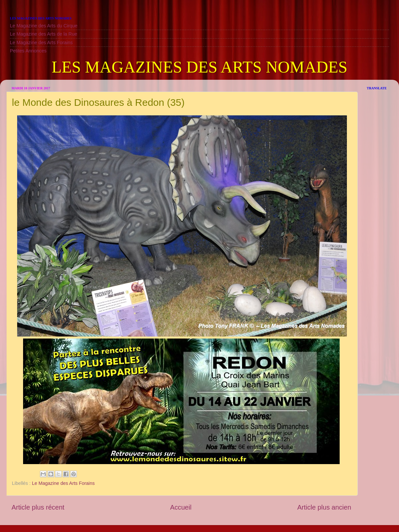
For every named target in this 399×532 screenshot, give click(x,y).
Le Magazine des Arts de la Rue (44, 34)
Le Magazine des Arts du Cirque (44, 26)
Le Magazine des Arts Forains (41, 43)
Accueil (181, 507)
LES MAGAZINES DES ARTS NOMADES (199, 67)
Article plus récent (38, 507)
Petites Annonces (28, 51)
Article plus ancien (324, 507)
